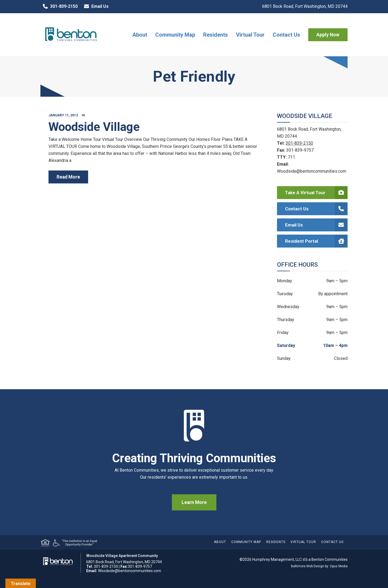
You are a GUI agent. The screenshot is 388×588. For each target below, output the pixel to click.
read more (68, 177)
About (140, 35)
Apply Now (328, 35)
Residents (216, 35)
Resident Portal (316, 241)
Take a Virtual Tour (316, 193)
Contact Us (286, 35)
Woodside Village (94, 127)
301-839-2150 (59, 6)
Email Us (95, 6)
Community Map (175, 35)
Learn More (194, 502)
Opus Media (339, 566)
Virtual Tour (250, 35)
